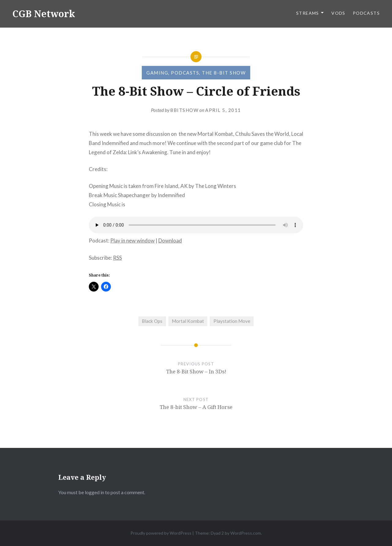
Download (170, 241)
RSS (117, 258)
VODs (338, 13)
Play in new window (132, 241)
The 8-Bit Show (224, 73)
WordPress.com (246, 533)
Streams (308, 13)
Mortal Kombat (188, 321)
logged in (94, 492)
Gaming (157, 73)
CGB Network (44, 14)
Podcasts (366, 13)
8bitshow (184, 110)
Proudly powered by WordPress (161, 533)
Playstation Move (232, 321)
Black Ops (152, 321)
